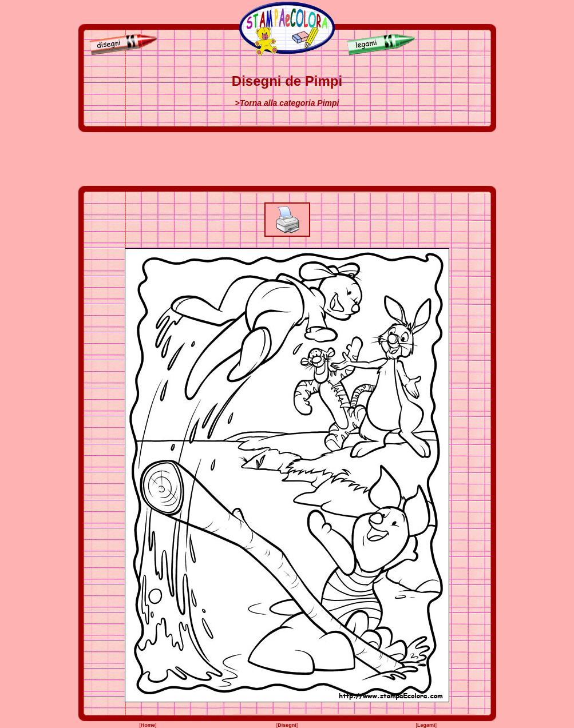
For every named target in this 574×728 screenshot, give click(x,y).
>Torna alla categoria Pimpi (287, 103)
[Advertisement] (287, 159)
